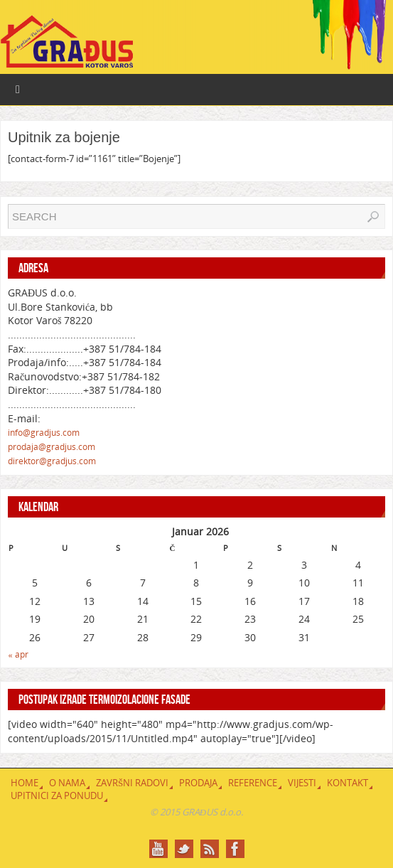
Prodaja (198, 783)
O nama (67, 783)
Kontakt (348, 783)
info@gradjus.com (44, 433)
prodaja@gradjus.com (52, 447)
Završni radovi (132, 783)
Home (25, 783)
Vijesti (302, 783)
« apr (18, 654)
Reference (253, 783)
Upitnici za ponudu (57, 795)
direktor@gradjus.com (52, 461)
